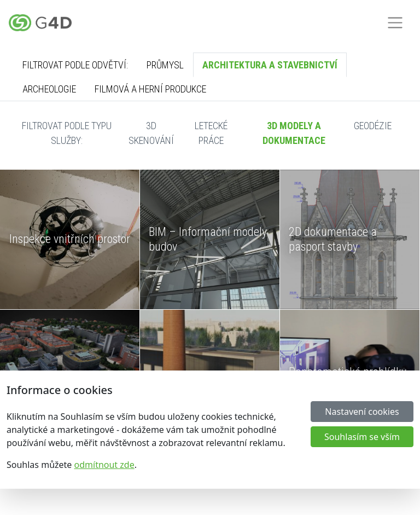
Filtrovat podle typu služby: (67, 133)
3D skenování (151, 133)
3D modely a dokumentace (294, 133)
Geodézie (373, 126)
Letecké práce (211, 133)
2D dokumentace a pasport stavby (333, 239)
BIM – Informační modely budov (208, 239)
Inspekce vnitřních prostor (70, 239)
